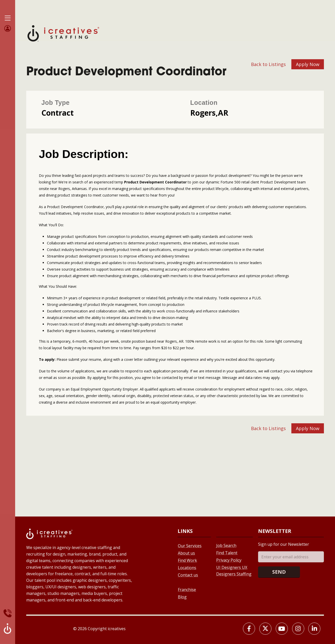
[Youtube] (282, 629)
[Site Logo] (63, 33)
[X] (265, 629)
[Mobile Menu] (8, 18)
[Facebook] (249, 629)
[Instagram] (298, 629)
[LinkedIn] (314, 629)
